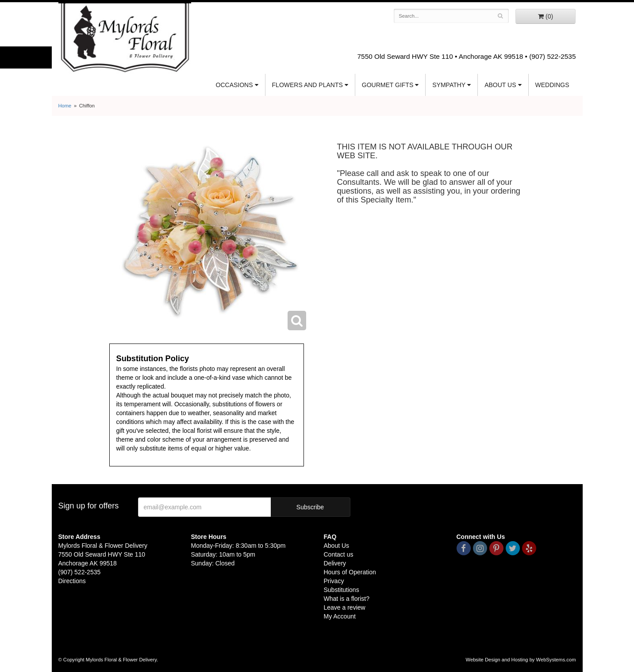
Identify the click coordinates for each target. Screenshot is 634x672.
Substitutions (342, 590)
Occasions (234, 85)
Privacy (334, 581)
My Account (340, 616)
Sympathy (449, 85)
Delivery (335, 563)
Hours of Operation (350, 572)
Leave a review (345, 607)
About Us (500, 85)
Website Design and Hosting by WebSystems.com (521, 660)
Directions (72, 581)
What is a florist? (347, 599)
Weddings (552, 85)
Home (65, 106)
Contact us (339, 554)
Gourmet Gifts (388, 85)
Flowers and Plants (307, 85)
